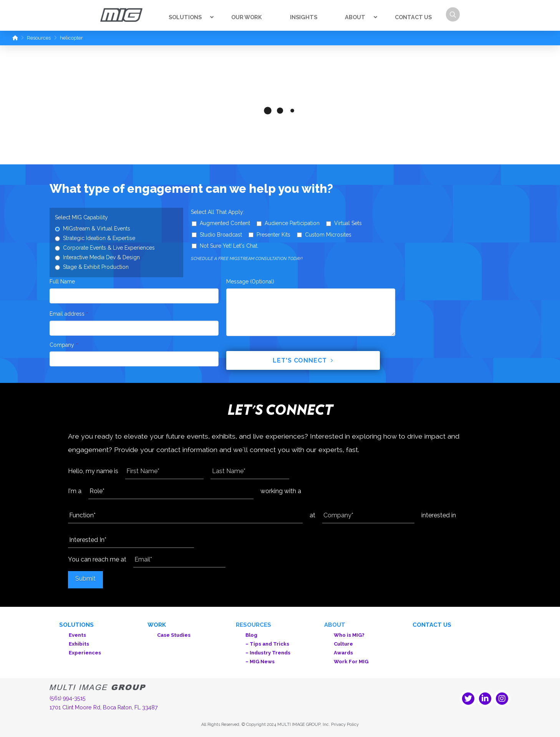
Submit (85, 579)
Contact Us (432, 625)
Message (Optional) (250, 282)
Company (64, 345)
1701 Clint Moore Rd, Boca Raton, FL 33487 (104, 707)
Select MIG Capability (81, 217)
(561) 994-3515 (68, 698)
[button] (453, 14)
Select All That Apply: (218, 212)
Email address (69, 314)
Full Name (62, 282)
